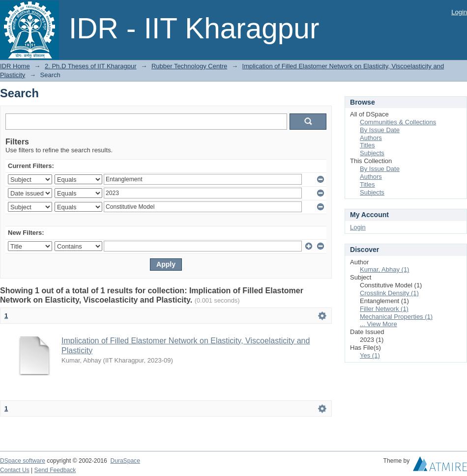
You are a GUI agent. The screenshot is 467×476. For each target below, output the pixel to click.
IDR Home (15, 66)
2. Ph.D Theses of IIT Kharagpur (91, 66)
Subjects (372, 153)
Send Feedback (55, 470)
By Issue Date (380, 130)
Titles (367, 145)
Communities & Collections (398, 122)
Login (459, 12)
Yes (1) (370, 355)
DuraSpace (125, 461)
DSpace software (23, 461)
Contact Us (15, 470)
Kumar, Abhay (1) (384, 269)
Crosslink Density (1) (389, 293)
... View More (379, 324)
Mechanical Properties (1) (396, 317)
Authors (371, 138)
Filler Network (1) (384, 309)
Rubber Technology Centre (189, 66)
